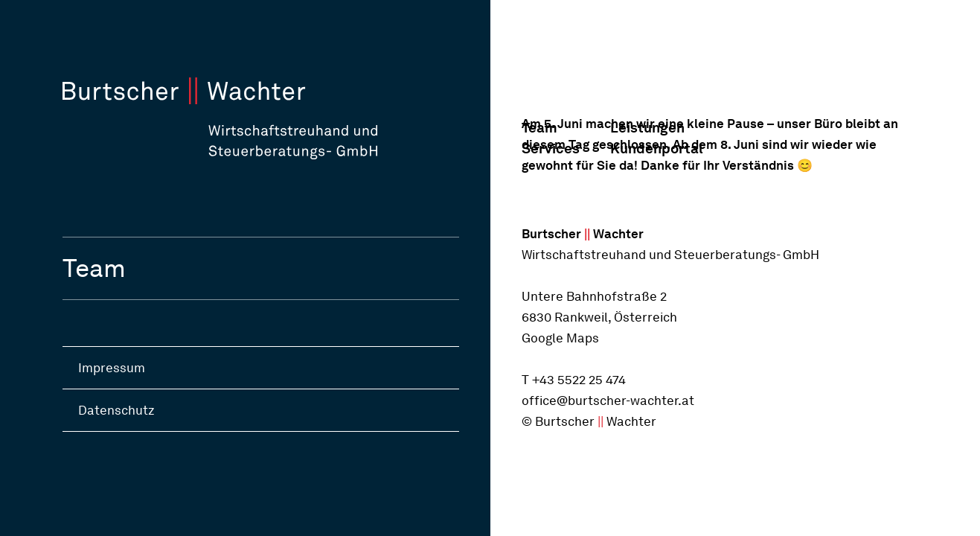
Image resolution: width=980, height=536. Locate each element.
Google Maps (560, 338)
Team (539, 128)
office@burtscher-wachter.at (608, 401)
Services (551, 149)
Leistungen (647, 128)
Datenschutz (116, 410)
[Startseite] (276, 118)
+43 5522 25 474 (579, 380)
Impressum (112, 368)
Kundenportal (654, 149)
